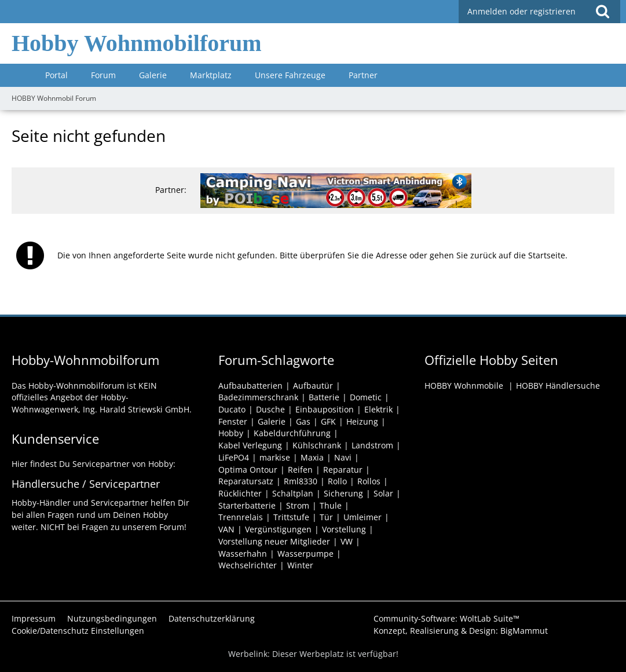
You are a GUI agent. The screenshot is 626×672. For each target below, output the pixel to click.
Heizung (362, 421)
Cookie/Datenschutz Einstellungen (78, 631)
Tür (326, 517)
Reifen (300, 470)
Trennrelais (241, 517)
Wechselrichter (248, 565)
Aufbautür (313, 386)
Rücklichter (240, 493)
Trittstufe (291, 517)
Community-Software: (446, 618)
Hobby (231, 433)
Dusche (270, 409)
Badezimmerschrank (258, 397)
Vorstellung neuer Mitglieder (274, 541)
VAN (226, 529)
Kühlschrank (317, 445)
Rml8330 (301, 481)
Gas (303, 421)
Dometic (366, 397)
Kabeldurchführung (292, 433)
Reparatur (343, 470)
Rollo (337, 481)
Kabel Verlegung (250, 445)
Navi (343, 457)
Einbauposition (325, 409)
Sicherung (343, 493)
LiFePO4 (234, 457)
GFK (328, 421)
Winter (300, 565)
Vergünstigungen (278, 529)
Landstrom (372, 445)
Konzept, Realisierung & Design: (461, 631)
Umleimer (363, 517)
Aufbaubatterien (250, 386)
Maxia (312, 457)
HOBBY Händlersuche (558, 386)
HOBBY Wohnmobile (464, 386)
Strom (298, 505)
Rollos (369, 481)
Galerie (272, 421)
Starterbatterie (247, 505)
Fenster (233, 421)
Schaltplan (293, 493)
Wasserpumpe (305, 554)
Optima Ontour (248, 470)
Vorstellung (344, 529)
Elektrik (378, 409)
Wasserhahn (243, 554)
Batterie (324, 397)
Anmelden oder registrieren (521, 11)
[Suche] (602, 12)
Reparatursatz (246, 481)
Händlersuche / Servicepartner (86, 484)
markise (275, 457)
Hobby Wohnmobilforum (137, 43)
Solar (383, 493)
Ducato (232, 409)
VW (347, 541)
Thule (331, 505)
